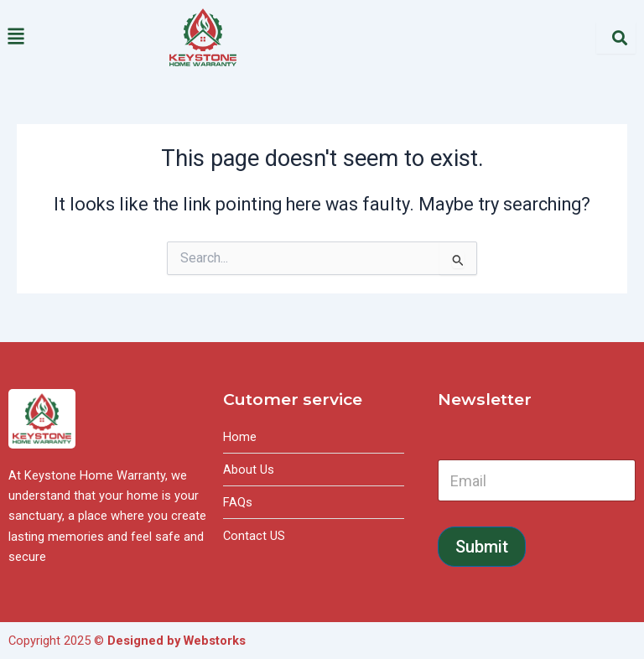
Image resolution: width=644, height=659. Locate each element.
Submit (482, 547)
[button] (80, 37)
